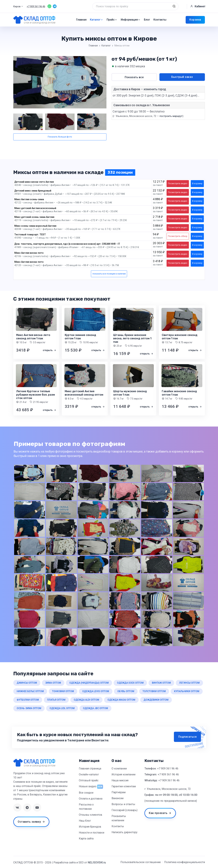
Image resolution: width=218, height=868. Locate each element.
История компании (123, 774)
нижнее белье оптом (30, 691)
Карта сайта (86, 839)
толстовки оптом (154, 691)
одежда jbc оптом (95, 708)
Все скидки (86, 793)
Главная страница (90, 769)
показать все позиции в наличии (109, 274)
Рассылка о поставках (86, 807)
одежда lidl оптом (62, 708)
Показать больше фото (60, 137)
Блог (147, 20)
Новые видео (88, 786)
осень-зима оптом (29, 708)
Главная (81, 20)
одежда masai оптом (121, 700)
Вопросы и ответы (123, 804)
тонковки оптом (63, 691)
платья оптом (56, 700)
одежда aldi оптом (86, 700)
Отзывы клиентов (91, 815)
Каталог (97, 20)
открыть (49, 350)
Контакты (160, 20)
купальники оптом (187, 691)
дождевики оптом (156, 700)
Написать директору (124, 832)
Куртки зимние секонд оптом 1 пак (80, 337)
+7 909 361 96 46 (168, 769)
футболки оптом (28, 700)
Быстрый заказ (182, 77)
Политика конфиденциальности (185, 862)
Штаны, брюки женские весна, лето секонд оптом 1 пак (132, 338)
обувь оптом (126, 691)
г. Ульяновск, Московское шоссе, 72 (168, 789)
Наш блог (85, 821)
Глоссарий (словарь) (124, 810)
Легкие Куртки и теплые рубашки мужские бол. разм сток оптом (36, 395)
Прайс (112, 20)
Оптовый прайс (89, 780)
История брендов (90, 827)
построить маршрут (171, 116)
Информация (131, 20)
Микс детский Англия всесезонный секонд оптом (84, 393)
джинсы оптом (27, 683)
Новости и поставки (92, 833)
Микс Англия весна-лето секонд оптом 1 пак (33, 337)
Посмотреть (178, 183)
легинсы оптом (189, 683)
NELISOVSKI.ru (97, 862)
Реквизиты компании (119, 818)
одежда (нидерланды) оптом (89, 683)
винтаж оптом (161, 683)
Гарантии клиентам (124, 786)
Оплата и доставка (91, 799)
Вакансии (118, 798)
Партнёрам (119, 792)
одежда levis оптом (96, 691)
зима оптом (53, 683)
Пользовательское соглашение (141, 862)
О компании (119, 769)
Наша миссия (120, 780)
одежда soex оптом (130, 683)
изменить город (155, 89)
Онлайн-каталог (89, 774)
